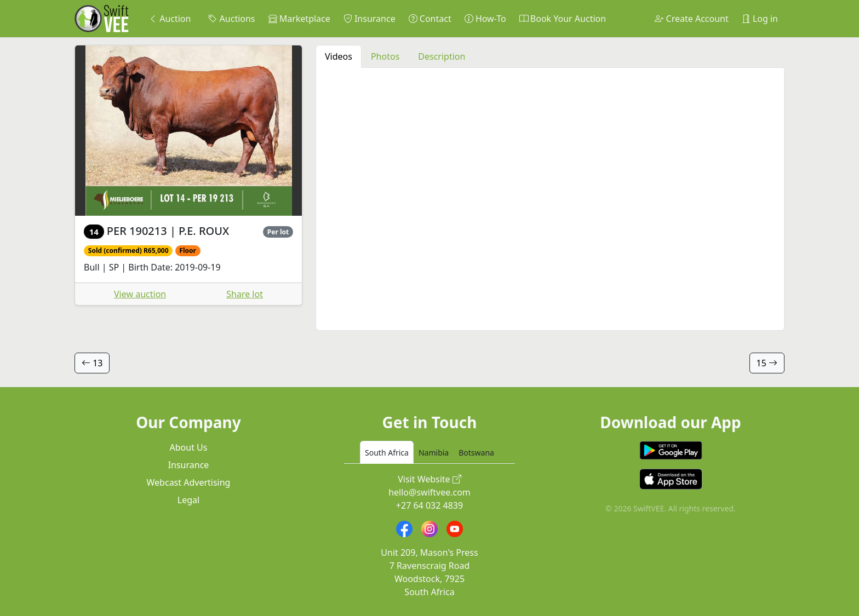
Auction (170, 19)
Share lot (245, 294)
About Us (189, 447)
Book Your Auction (563, 19)
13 (92, 363)
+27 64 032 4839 (429, 505)
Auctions (231, 19)
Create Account (691, 19)
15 (767, 363)
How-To (485, 19)
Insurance (370, 19)
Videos (339, 56)
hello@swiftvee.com (429, 492)
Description (442, 56)
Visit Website (429, 479)
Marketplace (299, 19)
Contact (430, 19)
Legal (188, 500)
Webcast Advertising (189, 482)
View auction (140, 294)
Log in (760, 19)
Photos (385, 56)
